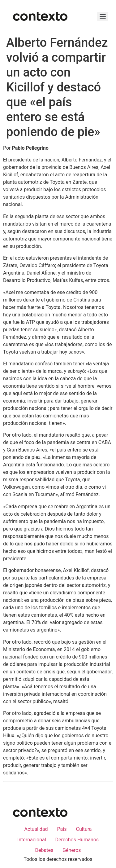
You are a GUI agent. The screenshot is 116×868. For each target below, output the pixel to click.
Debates (44, 850)
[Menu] (103, 16)
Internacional (32, 840)
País (62, 829)
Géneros (72, 850)
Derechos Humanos (77, 840)
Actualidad (36, 829)
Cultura (84, 829)
